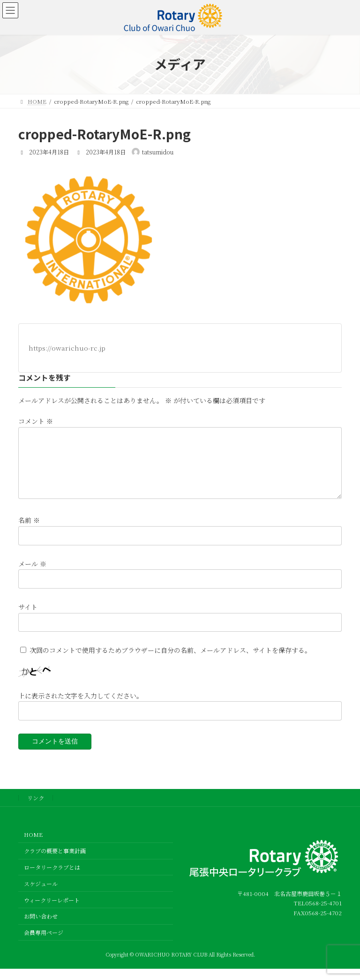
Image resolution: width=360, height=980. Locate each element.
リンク (36, 809)
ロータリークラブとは (52, 878)
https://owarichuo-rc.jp (67, 348)
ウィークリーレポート (52, 911)
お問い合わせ (41, 927)
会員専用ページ (44, 944)
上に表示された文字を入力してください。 (81, 707)
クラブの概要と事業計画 (55, 862)
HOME (33, 846)
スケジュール (41, 895)
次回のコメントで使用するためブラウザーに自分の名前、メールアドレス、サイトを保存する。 (170, 661)
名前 (29, 532)
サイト (28, 618)
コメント (36, 421)
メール (32, 575)
